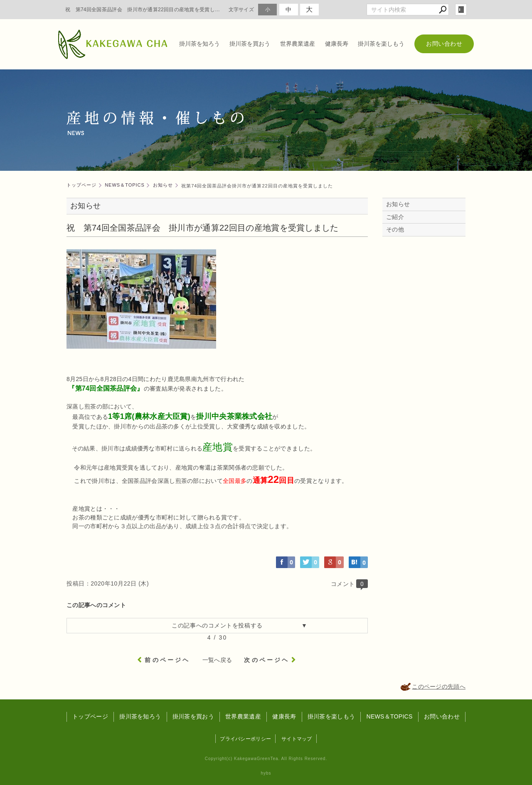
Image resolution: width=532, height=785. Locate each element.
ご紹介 (395, 217)
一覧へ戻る (217, 660)
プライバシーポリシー (245, 739)
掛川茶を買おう (250, 44)
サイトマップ (297, 739)
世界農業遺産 (298, 44)
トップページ (90, 716)
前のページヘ (167, 660)
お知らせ (398, 204)
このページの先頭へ (439, 687)
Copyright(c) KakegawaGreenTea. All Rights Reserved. (266, 759)
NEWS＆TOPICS (389, 716)
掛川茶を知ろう (199, 44)
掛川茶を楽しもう (381, 44)
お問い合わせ (444, 44)
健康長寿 (337, 44)
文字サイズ (241, 9)
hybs (266, 773)
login (461, 10)
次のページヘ (267, 660)
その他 (398, 229)
